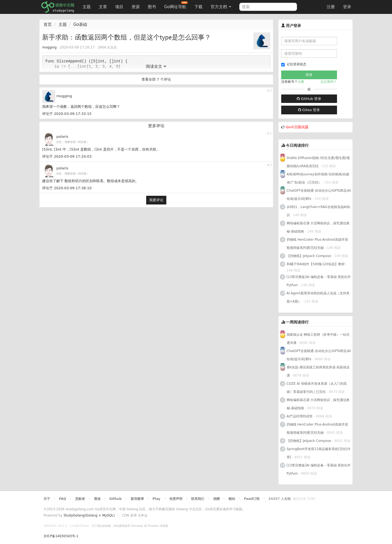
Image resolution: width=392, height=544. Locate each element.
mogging (49, 47)
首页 (48, 25)
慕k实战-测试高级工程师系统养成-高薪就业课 (318, 371)
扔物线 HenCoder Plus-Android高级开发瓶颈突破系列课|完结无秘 (317, 244)
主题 (87, 7)
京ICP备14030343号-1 (61, 536)
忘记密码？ (329, 82)
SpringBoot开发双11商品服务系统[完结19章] (318, 453)
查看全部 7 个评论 (156, 79)
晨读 (97, 499)
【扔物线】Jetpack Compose (309, 256)
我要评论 (156, 200)
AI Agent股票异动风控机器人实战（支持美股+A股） (318, 297)
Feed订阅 (252, 499)
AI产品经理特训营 (300, 416)
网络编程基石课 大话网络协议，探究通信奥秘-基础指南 (318, 227)
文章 (103, 7)
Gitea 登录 (309, 110)
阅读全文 (156, 66)
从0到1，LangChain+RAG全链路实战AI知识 (318, 211)
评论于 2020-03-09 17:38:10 (67, 188)
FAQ (63, 499)
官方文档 (221, 7)
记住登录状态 (294, 64)
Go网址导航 (176, 5)
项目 (119, 7)
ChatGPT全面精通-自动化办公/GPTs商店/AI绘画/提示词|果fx (319, 195)
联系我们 (198, 499)
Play (156, 499)
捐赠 (216, 499)
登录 (347, 7)
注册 (331, 7)
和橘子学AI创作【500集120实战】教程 (316, 264)
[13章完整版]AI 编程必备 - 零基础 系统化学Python (319, 281)
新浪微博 (137, 499)
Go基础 (80, 25)
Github (115, 499)
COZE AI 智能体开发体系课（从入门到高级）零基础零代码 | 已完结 (317, 388)
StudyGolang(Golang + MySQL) (89, 515)
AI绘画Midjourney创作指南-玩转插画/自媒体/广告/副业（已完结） (318, 178)
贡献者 (80, 499)
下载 (198, 7)
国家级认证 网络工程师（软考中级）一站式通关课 (318, 339)
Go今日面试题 (297, 127)
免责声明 (176, 499)
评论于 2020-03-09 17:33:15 (67, 114)
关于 (47, 499)
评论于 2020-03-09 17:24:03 (67, 156)
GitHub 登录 (309, 99)
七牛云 (143, 515)
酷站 (232, 499)
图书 (152, 7)
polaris (62, 137)
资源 (136, 7)
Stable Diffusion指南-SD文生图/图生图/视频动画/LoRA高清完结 (318, 162)
